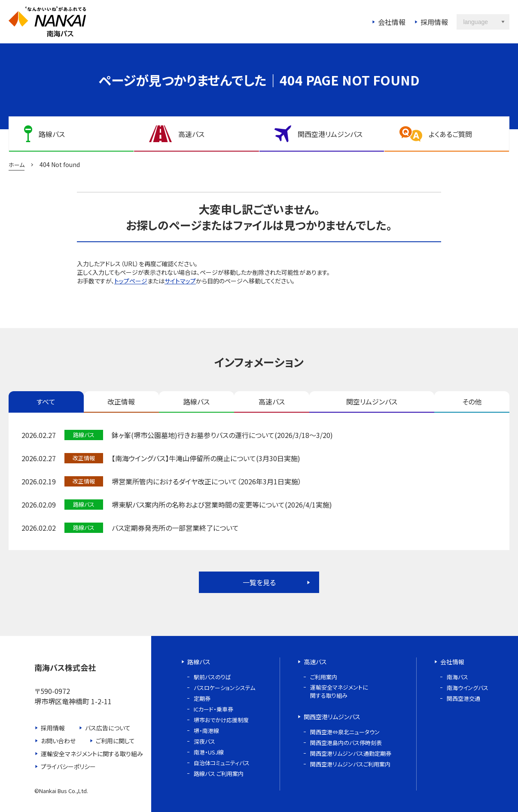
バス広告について (108, 728)
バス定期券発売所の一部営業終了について (175, 528)
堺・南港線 (206, 731)
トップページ (131, 281)
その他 (472, 401)
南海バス (457, 677)
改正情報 (121, 401)
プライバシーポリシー (68, 766)
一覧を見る (259, 582)
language (475, 22)
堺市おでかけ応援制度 (221, 720)
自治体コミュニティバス (222, 763)
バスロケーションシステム (224, 688)
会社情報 (392, 22)
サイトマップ (180, 281)
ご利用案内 (324, 677)
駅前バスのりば (212, 677)
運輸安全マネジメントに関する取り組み (92, 754)
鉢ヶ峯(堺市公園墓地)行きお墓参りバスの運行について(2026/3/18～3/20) (222, 435)
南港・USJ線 (209, 752)
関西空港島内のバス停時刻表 (346, 743)
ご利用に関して (115, 741)
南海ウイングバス (468, 688)
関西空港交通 (463, 698)
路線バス (197, 401)
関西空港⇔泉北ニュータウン (345, 732)
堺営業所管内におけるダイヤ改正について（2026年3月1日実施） (207, 481)
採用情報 (434, 22)
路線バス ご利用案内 (219, 774)
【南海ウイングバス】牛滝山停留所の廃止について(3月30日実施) (206, 458)
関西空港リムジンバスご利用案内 (350, 764)
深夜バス (204, 741)
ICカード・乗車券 (213, 709)
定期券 (202, 698)
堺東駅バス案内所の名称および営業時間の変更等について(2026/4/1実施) (222, 505)
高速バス (272, 401)
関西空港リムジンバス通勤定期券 (351, 753)
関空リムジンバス (372, 401)
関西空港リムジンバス (332, 717)
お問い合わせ (58, 741)
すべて (46, 401)
